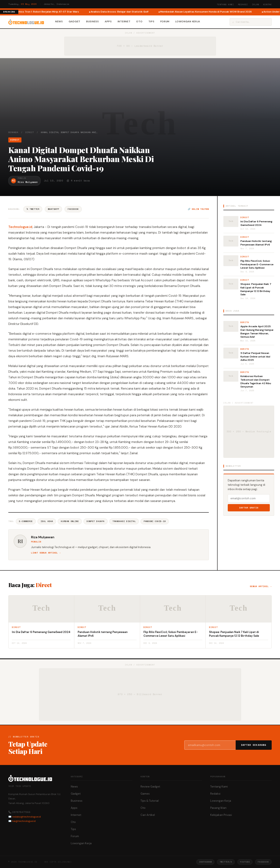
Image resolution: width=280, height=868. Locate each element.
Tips (151, 21)
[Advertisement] (140, 99)
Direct (30, 132)
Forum (165, 21)
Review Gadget (150, 787)
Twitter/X (226, 862)
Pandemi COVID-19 (155, 521)
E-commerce (26, 521)
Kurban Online (70, 521)
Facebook (73, 209)
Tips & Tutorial (150, 801)
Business (93, 21)
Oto (139, 21)
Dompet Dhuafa (96, 521)
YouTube (245, 862)
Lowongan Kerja (188, 21)
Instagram (205, 862)
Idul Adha (47, 521)
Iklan (255, 4)
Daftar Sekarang (254, 745)
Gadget (75, 21)
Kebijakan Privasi (221, 815)
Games (145, 794)
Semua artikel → (261, 586)
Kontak (267, 4)
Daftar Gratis (249, 508)
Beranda (13, 132)
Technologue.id (20, 227)
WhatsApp (53, 209)
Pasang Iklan (218, 808)
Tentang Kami (225, 4)
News (59, 21)
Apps (108, 21)
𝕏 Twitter (33, 209)
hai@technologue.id (24, 821)
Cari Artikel (148, 815)
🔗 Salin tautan (198, 209)
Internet (124, 21)
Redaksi (243, 4)
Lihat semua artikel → (46, 553)
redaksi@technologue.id (26, 817)
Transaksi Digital (124, 521)
